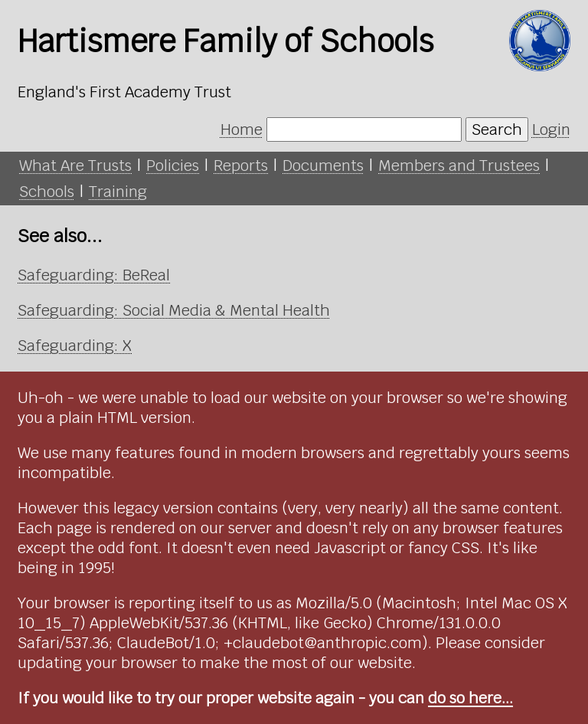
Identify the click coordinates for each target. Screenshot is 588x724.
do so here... (470, 698)
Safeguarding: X (75, 346)
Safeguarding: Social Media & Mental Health (174, 310)
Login (551, 129)
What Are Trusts (75, 165)
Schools (47, 192)
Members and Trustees (459, 165)
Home (242, 129)
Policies (173, 165)
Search (497, 129)
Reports (241, 165)
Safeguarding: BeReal (94, 275)
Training (118, 192)
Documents (323, 165)
